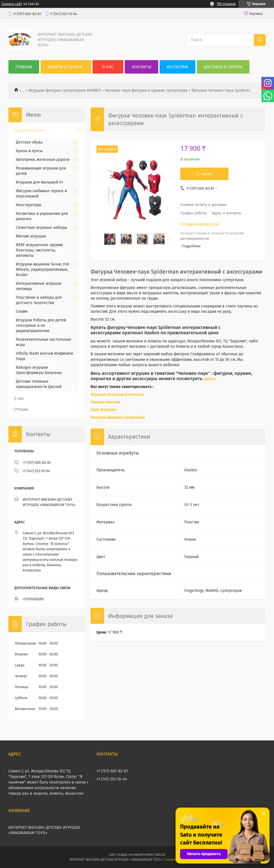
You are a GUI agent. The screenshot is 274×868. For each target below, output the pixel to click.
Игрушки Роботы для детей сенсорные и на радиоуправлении (41, 325)
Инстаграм (178, 67)
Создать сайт (12, 4)
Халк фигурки (103, 410)
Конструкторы (29, 205)
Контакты (141, 67)
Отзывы (21, 409)
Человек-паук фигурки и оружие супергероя (146, 90)
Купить (207, 174)
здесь (210, 378)
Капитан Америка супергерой (118, 417)
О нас (108, 67)
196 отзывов (226, 4)
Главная (24, 67)
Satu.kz (160, 855)
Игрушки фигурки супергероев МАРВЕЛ (65, 90)
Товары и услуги (65, 67)
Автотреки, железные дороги (43, 160)
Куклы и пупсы (29, 151)
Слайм (22, 311)
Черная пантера (106, 402)
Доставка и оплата (223, 67)
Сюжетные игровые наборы (42, 228)
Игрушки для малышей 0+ (40, 182)
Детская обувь (29, 142)
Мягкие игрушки (31, 236)
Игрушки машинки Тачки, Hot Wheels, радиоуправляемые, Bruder (43, 270)
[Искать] (260, 40)
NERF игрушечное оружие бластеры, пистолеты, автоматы (40, 250)
